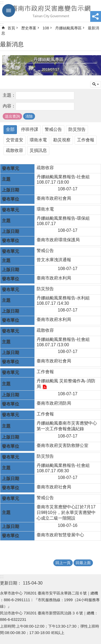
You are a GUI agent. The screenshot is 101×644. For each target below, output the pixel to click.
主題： (9, 95)
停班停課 (30, 129)
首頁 (11, 28)
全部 (10, 129)
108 (46, 28)
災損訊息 (38, 150)
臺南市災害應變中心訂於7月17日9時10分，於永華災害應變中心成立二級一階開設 (66, 512)
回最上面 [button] (83, 563)
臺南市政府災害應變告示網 (50, 11)
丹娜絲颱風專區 (68, 28)
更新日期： (11, 583)
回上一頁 (63, 563)
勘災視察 (62, 140)
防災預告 (77, 129)
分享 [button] (96, 16)
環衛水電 (38, 140)
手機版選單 (9, 10)
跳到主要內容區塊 (3, 3)
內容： (9, 106)
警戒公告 (53, 129)
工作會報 (86, 140)
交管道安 (15, 140)
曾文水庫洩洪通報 (54, 260)
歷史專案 (29, 28)
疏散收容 (15, 150)
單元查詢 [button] (96, 84)
